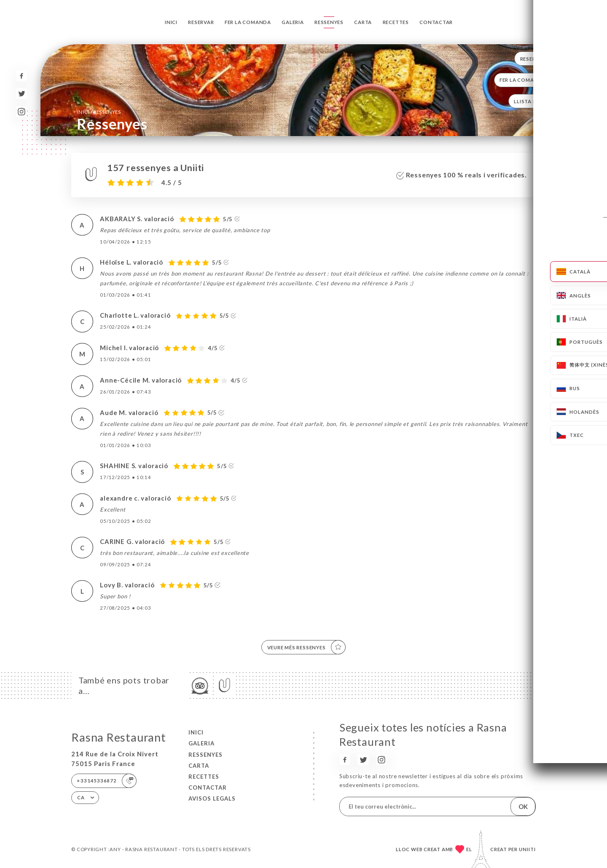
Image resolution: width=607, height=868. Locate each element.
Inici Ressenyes (99, 112)
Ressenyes (329, 22)
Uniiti (527, 849)
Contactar (436, 22)
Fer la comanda (248, 22)
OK (523, 806)
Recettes (396, 22)
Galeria (293, 22)
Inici (171, 22)
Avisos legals (212, 798)
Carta (363, 22)
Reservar (201, 22)
